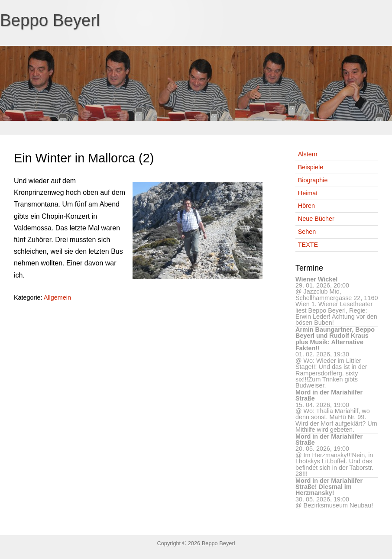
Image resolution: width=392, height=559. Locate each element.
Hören (306, 206)
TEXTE (308, 245)
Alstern (308, 154)
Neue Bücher (316, 219)
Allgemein (57, 297)
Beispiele (311, 167)
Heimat (308, 193)
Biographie (313, 180)
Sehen (307, 232)
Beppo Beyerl (50, 20)
